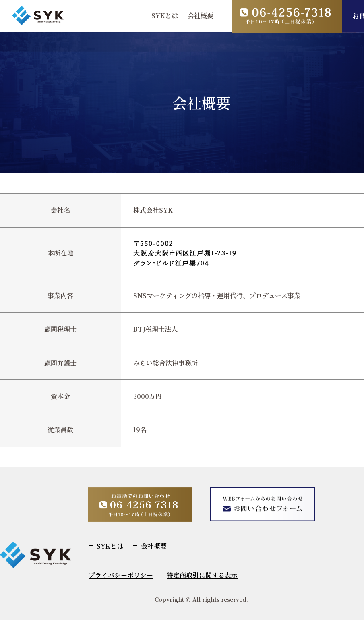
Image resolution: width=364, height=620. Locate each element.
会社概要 (201, 16)
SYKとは (165, 16)
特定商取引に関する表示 (202, 575)
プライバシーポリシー (121, 575)
